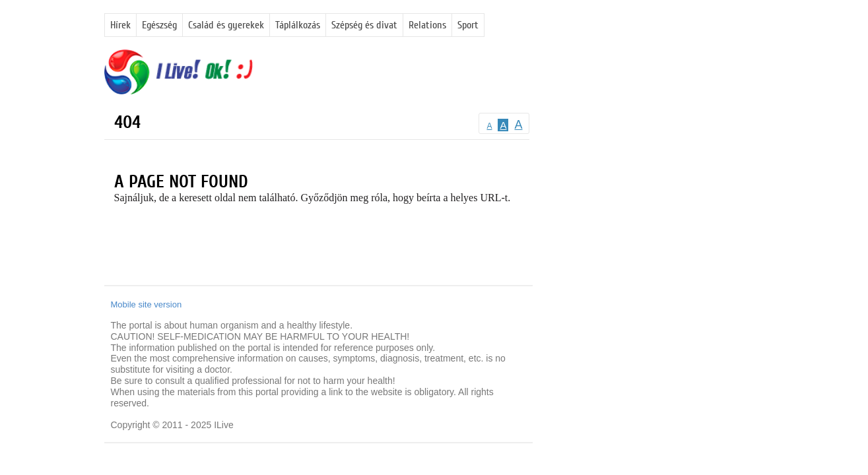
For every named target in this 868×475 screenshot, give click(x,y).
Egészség (159, 25)
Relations (427, 25)
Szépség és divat (364, 25)
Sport (468, 25)
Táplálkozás (298, 25)
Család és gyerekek (226, 25)
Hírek (120, 25)
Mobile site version (147, 304)
